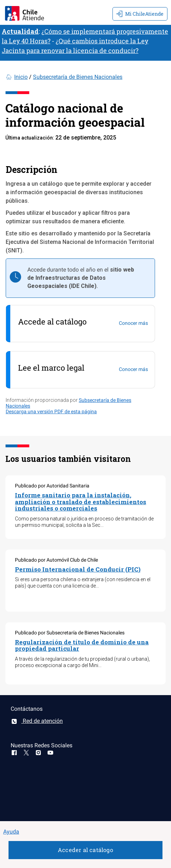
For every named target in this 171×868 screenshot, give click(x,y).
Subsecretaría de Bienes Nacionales (78, 77)
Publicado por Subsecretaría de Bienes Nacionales (70, 633)
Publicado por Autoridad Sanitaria (52, 486)
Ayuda (11, 832)
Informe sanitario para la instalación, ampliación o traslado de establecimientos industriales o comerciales (81, 502)
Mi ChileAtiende (140, 14)
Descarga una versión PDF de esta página (51, 411)
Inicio (21, 77)
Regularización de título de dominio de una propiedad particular (82, 645)
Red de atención (37, 721)
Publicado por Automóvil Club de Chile (56, 560)
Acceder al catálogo (85, 850)
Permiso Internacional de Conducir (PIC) (78, 569)
